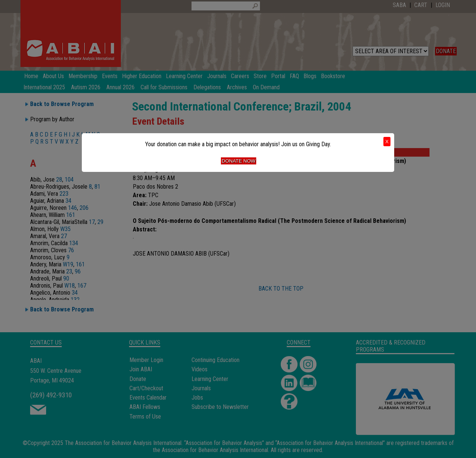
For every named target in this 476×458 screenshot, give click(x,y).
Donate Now (239, 161)
